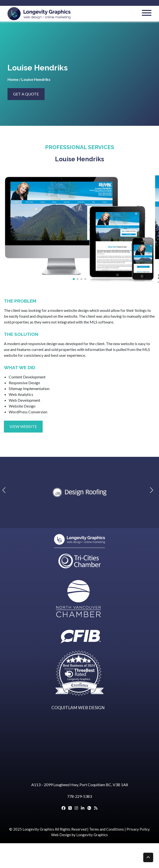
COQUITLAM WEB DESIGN (78, 708)
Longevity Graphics (38, 829)
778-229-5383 (79, 796)
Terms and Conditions (107, 829)
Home (13, 79)
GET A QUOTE (26, 94)
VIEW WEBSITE (23, 426)
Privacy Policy (138, 829)
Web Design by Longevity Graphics (79, 835)
